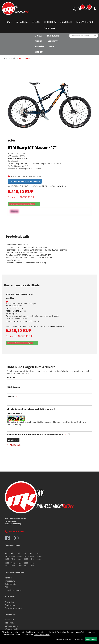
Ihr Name (11, 378)
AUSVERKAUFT (25, 58)
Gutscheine (22, 22)
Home (9, 22)
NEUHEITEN (53, 41)
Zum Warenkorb (85, 22)
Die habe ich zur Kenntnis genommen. (35, 434)
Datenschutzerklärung (21, 434)
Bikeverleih (66, 22)
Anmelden (9, 602)
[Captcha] (49, 429)
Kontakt (8, 578)
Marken (39, 52)
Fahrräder (53, 36)
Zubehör (39, 47)
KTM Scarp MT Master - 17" (32, 147)
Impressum (10, 581)
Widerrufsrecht (11, 629)
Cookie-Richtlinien (42, 635)
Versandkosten (59, 186)
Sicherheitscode (14, 414)
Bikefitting (50, 22)
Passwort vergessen (13, 608)
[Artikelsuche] (74, 9)
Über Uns (49, 28)
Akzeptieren (91, 639)
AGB (7, 587)
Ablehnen (79, 639)
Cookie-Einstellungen (63, 639)
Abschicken (13, 440)
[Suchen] (95, 36)
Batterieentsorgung (13, 590)
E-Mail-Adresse (13, 387)
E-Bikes (38, 36)
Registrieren (10, 605)
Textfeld (11, 397)
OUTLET (39, 41)
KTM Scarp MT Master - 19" (20, 294)
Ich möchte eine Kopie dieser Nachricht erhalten (30, 409)
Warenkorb (10, 620)
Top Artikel (10, 623)
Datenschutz (10, 584)
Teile (52, 47)
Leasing (36, 22)
